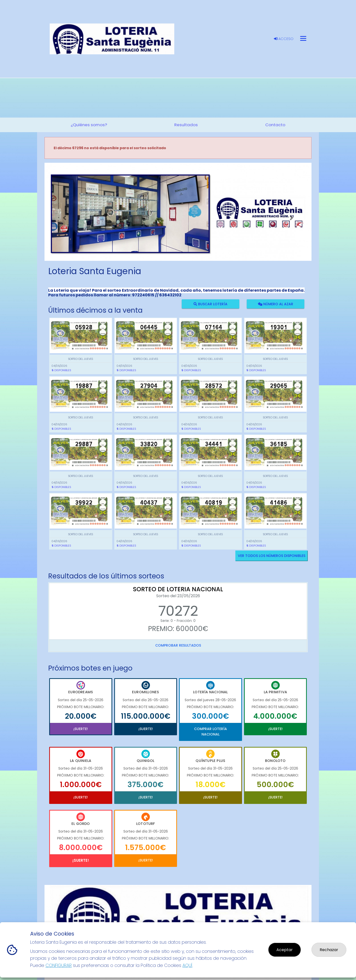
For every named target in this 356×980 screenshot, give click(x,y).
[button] (65, 218)
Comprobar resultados (178, 645)
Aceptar (285, 950)
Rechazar (329, 950)
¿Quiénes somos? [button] (89, 125)
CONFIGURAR (59, 965)
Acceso (284, 39)
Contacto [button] (275, 125)
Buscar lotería (211, 304)
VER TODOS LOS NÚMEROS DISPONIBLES (272, 556)
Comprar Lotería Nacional (211, 732)
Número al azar (275, 304)
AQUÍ (187, 965)
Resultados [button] (186, 125)
